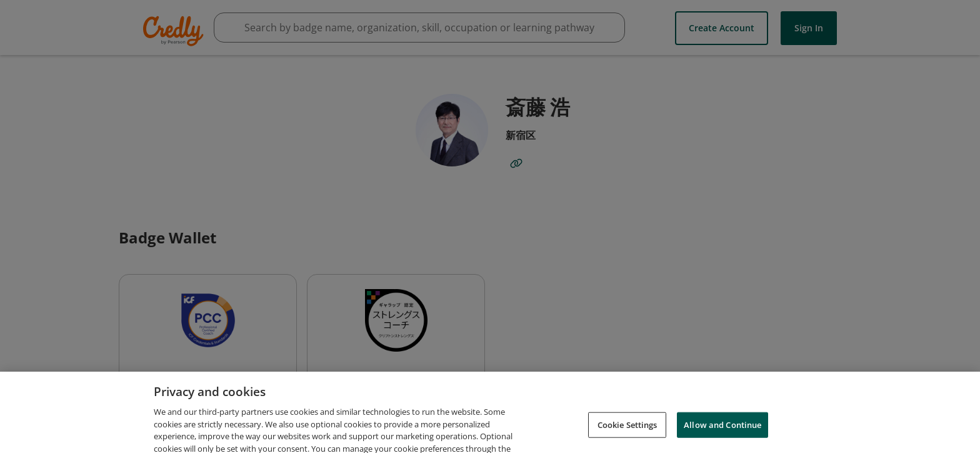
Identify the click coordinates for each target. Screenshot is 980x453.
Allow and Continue (722, 432)
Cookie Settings (627, 432)
